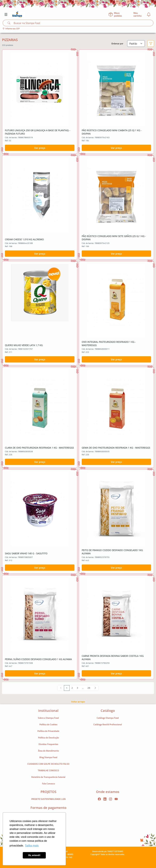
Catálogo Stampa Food (108, 718)
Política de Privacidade (48, 731)
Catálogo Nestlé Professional (108, 724)
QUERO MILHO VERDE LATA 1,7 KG (24, 345)
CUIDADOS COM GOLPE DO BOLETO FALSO (48, 764)
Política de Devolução (48, 738)
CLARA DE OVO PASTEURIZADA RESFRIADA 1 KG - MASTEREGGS (39, 448)
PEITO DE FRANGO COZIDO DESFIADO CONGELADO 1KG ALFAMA (112, 552)
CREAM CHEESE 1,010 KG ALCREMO (24, 239)
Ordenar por (117, 43)
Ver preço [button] (40, 148)
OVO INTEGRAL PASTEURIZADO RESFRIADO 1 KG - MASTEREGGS (109, 344)
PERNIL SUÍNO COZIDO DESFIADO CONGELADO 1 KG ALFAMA (38, 659)
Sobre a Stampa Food (48, 718)
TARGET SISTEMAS (115, 851)
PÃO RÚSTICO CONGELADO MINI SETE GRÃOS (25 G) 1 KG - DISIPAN (114, 238)
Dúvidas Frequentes (48, 744)
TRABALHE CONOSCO (48, 770)
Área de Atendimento (48, 751)
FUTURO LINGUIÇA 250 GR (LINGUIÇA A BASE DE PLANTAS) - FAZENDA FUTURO (38, 132)
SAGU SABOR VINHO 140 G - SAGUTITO (26, 553)
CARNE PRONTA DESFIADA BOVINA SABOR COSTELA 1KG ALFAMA (113, 658)
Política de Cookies (48, 724)
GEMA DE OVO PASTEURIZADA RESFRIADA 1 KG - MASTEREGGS (116, 448)
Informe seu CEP (11, 28)
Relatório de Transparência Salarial (48, 777)
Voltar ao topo (78, 702)
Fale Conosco (48, 783)
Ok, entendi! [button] (34, 855)
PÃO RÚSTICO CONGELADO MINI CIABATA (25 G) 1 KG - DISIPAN (112, 132)
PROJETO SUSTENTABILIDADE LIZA (48, 799)
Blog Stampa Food (48, 757)
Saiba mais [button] (32, 845)
